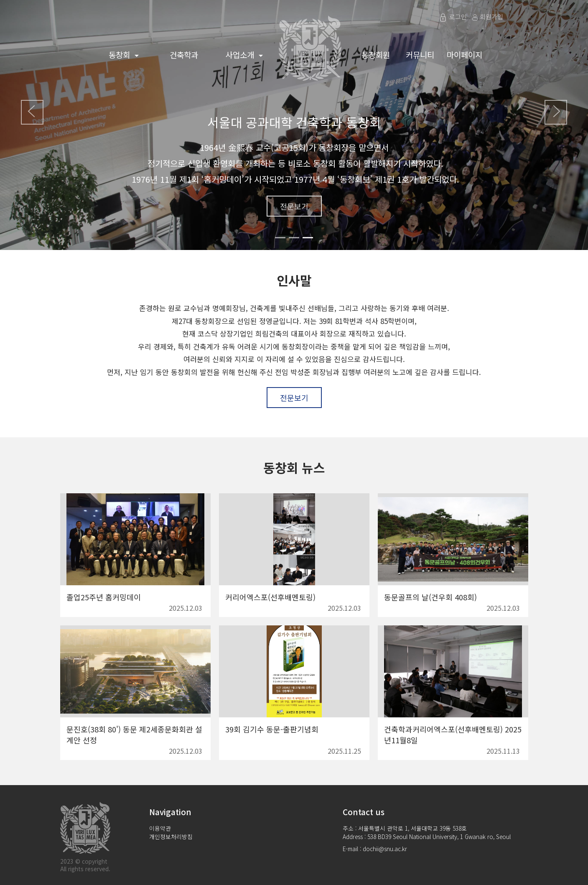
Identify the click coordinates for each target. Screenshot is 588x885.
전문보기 (294, 206)
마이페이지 (465, 55)
